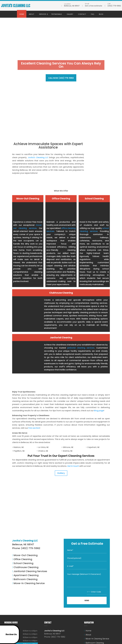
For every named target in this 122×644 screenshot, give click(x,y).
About (31, 14)
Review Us (9, 634)
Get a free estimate (92, 6)
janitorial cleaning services (81, 348)
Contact (82, 14)
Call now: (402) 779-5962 (61, 78)
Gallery (70, 14)
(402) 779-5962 (113, 6)
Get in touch (73, 466)
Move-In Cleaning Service (97, 639)
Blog (101, 14)
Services (43, 14)
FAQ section (34, 428)
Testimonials (56, 14)
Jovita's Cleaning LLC (38, 157)
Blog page (99, 411)
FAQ (93, 14)
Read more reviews (61, 523)
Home (22, 14)
